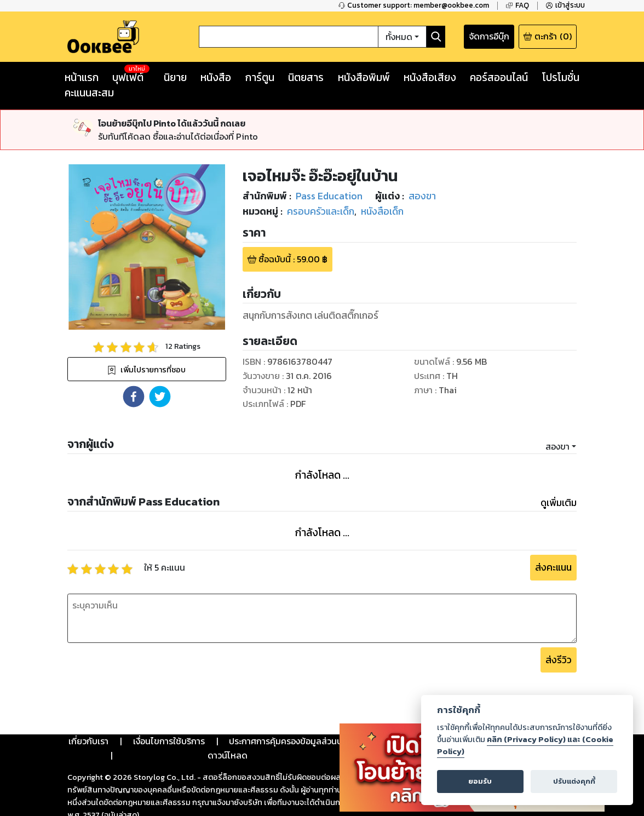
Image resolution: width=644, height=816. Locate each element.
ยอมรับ (480, 781)
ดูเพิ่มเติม (559, 503)
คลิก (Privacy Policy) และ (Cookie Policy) (525, 745)
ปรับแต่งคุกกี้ (574, 781)
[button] (134, 396)
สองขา (557, 446)
